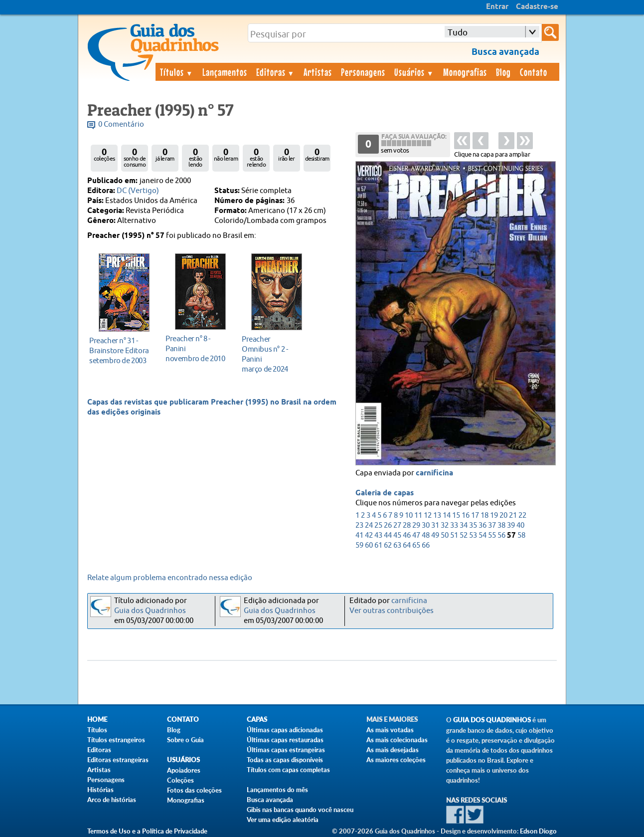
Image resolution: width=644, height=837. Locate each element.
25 (378, 525)
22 (522, 516)
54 (483, 535)
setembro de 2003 (121, 350)
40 (520, 525)
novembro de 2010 (198, 348)
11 (418, 516)
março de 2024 (274, 354)
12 (428, 516)
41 (359, 535)
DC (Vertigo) (138, 191)
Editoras (276, 72)
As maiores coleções (396, 760)
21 (513, 516)
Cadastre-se (537, 7)
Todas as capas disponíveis (285, 760)
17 (475, 516)
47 (416, 535)
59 (359, 545)
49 (435, 535)
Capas (257, 720)
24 (369, 525)
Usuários (414, 72)
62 (388, 545)
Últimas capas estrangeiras (286, 750)
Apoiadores (184, 770)
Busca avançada (270, 800)
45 (397, 535)
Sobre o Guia (185, 740)
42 (369, 535)
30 (426, 525)
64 (407, 545)
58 (521, 535)
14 (447, 516)
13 (437, 516)
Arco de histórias (112, 800)
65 (416, 545)
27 (397, 525)
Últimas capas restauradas (285, 740)
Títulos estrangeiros (116, 740)
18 (484, 516)
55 (492, 535)
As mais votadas (390, 730)
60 (369, 545)
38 (501, 525)
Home (97, 720)
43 (378, 535)
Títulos (177, 72)
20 (503, 516)
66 (426, 545)
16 (466, 516)
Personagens (363, 72)
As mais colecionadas (397, 740)
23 (359, 525)
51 (454, 535)
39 (511, 525)
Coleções (180, 780)
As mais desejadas (393, 750)
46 (407, 535)
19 (494, 516)
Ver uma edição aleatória (283, 820)
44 (388, 535)
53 (473, 535)
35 (473, 525)
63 (397, 545)
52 (464, 535)
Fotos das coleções (194, 790)
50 (445, 535)
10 (409, 516)
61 (378, 545)
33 (454, 525)
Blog (503, 72)
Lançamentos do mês (277, 790)
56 (501, 535)
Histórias (100, 790)
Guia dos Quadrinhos (150, 611)
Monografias (465, 72)
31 (435, 525)
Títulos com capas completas (288, 770)
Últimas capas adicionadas (285, 730)
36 (483, 525)
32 (445, 525)
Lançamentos (225, 72)
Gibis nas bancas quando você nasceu (300, 810)
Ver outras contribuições (392, 611)
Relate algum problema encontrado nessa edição (170, 578)
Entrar (497, 7)
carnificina (434, 473)
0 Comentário (121, 124)
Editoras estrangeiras (118, 760)
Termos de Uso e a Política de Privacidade (147, 831)
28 (407, 525)
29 (416, 525)
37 (492, 525)
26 (388, 525)
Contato (534, 72)
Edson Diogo (538, 831)
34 (464, 525)
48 (426, 535)
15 (456, 516)
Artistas (318, 72)
